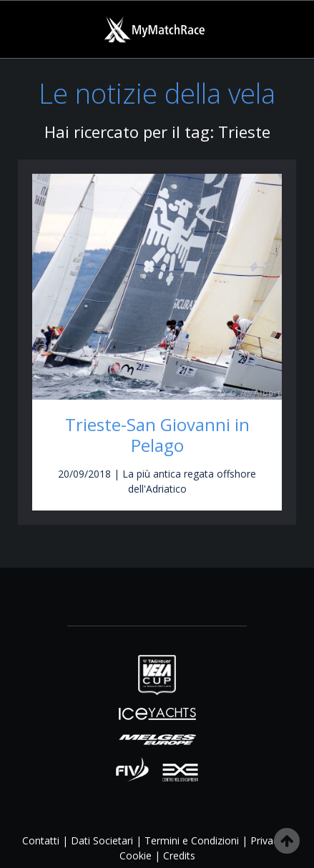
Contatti (41, 840)
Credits (179, 855)
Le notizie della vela (157, 93)
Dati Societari (102, 840)
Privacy (267, 840)
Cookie (136, 855)
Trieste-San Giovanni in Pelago (157, 435)
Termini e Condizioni (192, 840)
